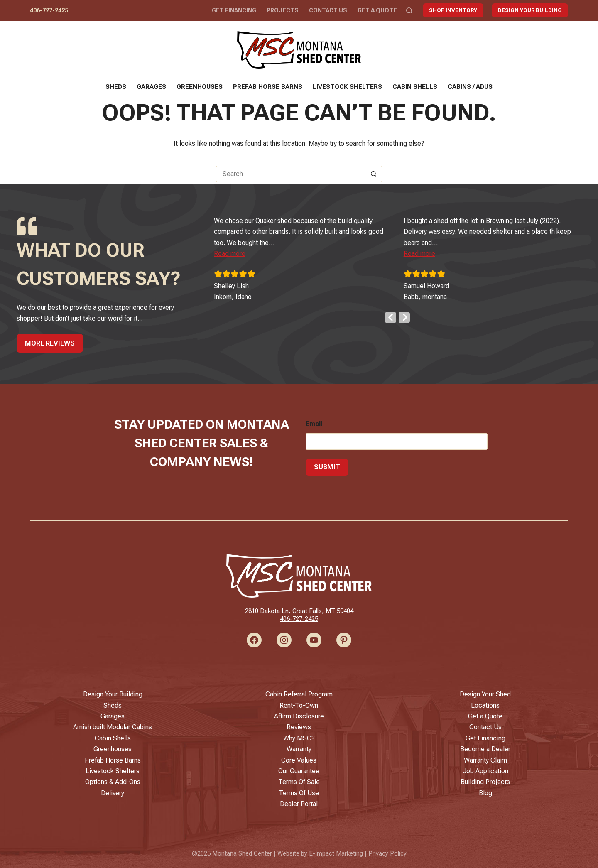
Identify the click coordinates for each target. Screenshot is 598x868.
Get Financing (234, 10)
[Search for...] (291, 174)
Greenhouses (200, 87)
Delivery (113, 793)
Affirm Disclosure (299, 716)
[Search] (409, 11)
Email (314, 422)
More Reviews (50, 341)
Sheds (116, 87)
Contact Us (328, 10)
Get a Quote (377, 10)
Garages (151, 87)
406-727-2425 (49, 10)
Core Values (299, 760)
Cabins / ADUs (470, 87)
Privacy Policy (387, 853)
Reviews (299, 727)
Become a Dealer (485, 749)
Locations (485, 705)
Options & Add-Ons (113, 782)
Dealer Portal (299, 804)
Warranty (299, 749)
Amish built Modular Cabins (113, 727)
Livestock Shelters (347, 87)
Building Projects (485, 782)
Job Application (485, 771)
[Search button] (374, 174)
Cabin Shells (415, 87)
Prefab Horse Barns (268, 87)
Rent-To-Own (299, 705)
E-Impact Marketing (336, 853)
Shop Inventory (453, 10)
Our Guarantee (299, 771)
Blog (485, 793)
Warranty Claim (485, 760)
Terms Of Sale (299, 782)
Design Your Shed (485, 694)
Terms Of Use (299, 793)
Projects (283, 10)
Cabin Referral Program (299, 694)
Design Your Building (530, 10)
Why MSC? (299, 738)
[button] (236, 251)
